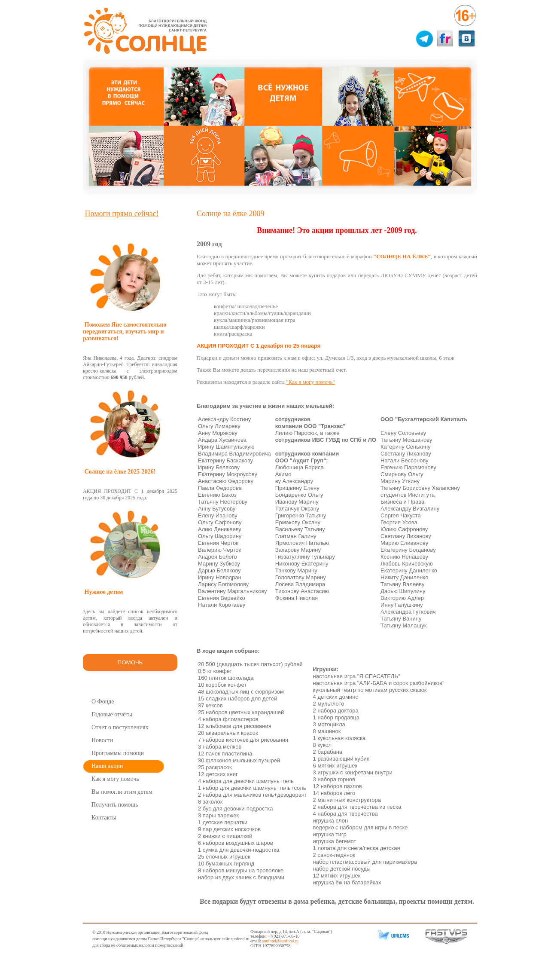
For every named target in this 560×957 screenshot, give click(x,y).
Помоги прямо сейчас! (122, 214)
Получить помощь (115, 805)
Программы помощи (118, 753)
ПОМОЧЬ (130, 662)
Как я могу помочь (115, 779)
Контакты (104, 818)
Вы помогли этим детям (122, 792)
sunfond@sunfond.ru (280, 941)
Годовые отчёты (112, 714)
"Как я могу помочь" (310, 382)
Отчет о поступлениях (120, 727)
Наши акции (107, 766)
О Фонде (103, 702)
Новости (102, 740)
